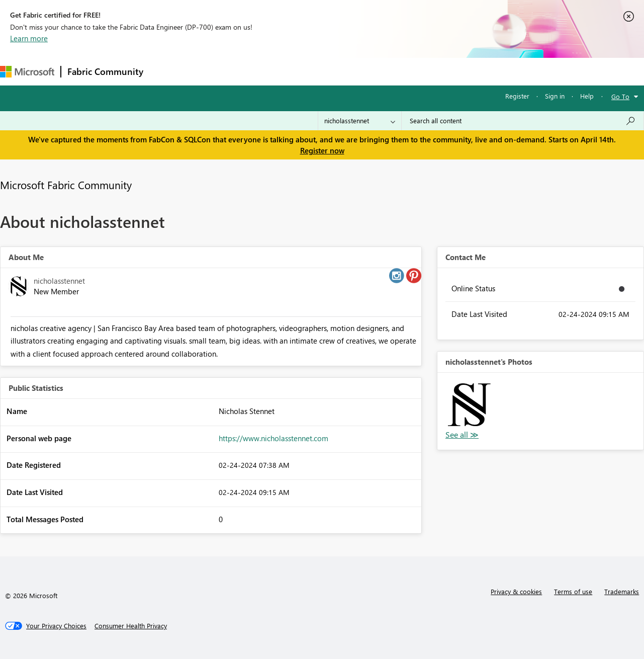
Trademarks (622, 591)
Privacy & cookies (516, 591)
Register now (322, 150)
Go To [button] (620, 96)
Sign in (555, 96)
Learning (380, 71)
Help (587, 96)
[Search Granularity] (360, 121)
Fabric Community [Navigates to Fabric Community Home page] (105, 71)
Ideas (252, 71)
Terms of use (573, 591)
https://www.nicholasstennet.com (273, 438)
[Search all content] (523, 121)
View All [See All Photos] (462, 435)
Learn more (29, 38)
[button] (469, 405)
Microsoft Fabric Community (66, 185)
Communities (296, 71)
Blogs (341, 71)
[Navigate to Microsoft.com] (27, 72)
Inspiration (210, 71)
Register (517, 96)
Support (423, 71)
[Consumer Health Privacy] (131, 626)
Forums (166, 71)
